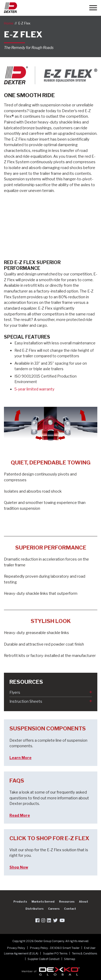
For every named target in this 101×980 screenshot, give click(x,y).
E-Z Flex (24, 23)
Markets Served (43, 902)
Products (20, 902)
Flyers (15, 692)
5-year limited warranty (34, 389)
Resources (67, 902)
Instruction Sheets (26, 701)
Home (9, 23)
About (84, 902)
